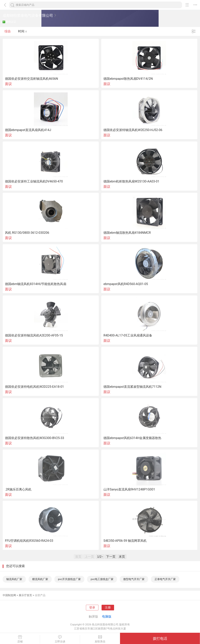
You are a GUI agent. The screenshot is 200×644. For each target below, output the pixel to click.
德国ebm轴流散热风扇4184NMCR (127, 233)
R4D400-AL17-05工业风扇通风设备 (128, 335)
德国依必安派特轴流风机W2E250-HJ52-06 (133, 130)
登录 (92, 608)
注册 (108, 608)
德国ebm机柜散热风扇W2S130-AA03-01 (131, 181)
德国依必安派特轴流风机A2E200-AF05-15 (34, 335)
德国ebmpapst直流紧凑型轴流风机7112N (132, 387)
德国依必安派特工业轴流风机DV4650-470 (34, 181)
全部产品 (40, 595)
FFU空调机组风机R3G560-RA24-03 (29, 541)
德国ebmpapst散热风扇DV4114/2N (128, 79)
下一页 (111, 557)
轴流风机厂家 (14, 579)
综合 (8, 31)
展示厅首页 (25, 595)
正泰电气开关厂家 (165, 579)
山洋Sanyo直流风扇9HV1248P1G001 (129, 489)
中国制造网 (9, 595)
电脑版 (107, 616)
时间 (23, 31)
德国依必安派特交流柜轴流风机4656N (32, 79)
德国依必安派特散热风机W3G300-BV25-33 (35, 438)
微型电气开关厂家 (134, 579)
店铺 (20, 639)
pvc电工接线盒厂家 (102, 579)
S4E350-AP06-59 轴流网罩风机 (125, 541)
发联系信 (100, 639)
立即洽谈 (60, 639)
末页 (122, 557)
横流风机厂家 (40, 579)
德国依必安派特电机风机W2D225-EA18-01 (34, 387)
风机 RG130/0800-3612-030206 (27, 233)
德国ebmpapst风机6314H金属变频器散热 (132, 438)
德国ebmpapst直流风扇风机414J (28, 130)
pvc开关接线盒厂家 (69, 579)
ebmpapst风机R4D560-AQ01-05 (126, 284)
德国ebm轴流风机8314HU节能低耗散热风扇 (36, 284)
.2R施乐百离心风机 (18, 489)
